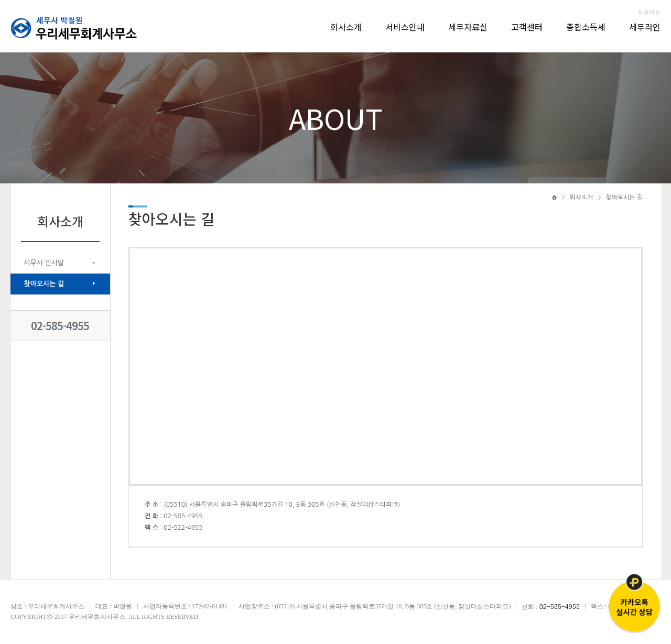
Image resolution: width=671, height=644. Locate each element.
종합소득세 (586, 27)
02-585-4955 (60, 326)
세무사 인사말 (44, 263)
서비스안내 (405, 27)
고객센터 (527, 27)
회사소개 (346, 27)
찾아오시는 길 (44, 284)
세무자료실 (468, 27)
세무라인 (645, 27)
